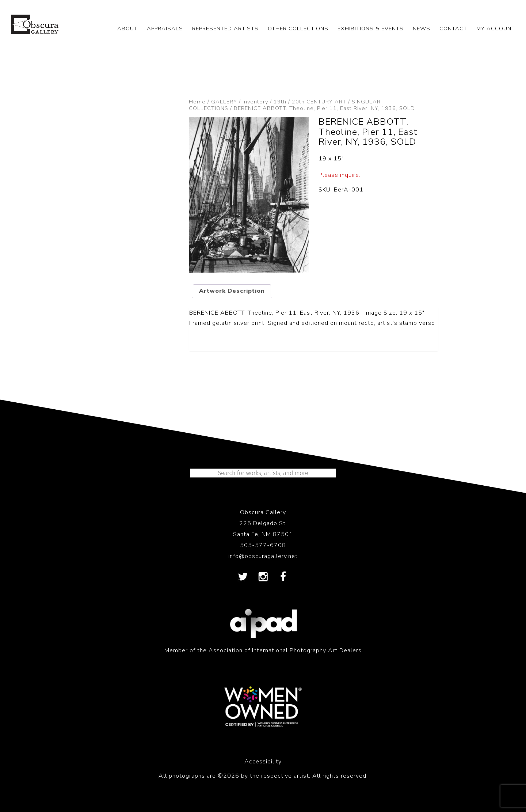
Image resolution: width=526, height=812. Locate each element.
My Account (496, 29)
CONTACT (453, 29)
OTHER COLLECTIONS (298, 29)
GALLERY (224, 102)
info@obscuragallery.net (263, 556)
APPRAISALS (165, 29)
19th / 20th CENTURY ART (310, 102)
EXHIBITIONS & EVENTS (371, 29)
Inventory (255, 102)
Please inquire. (340, 175)
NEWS (422, 29)
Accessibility (263, 762)
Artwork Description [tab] (232, 291)
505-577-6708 (263, 545)
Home (197, 102)
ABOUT (127, 29)
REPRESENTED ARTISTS (225, 29)
